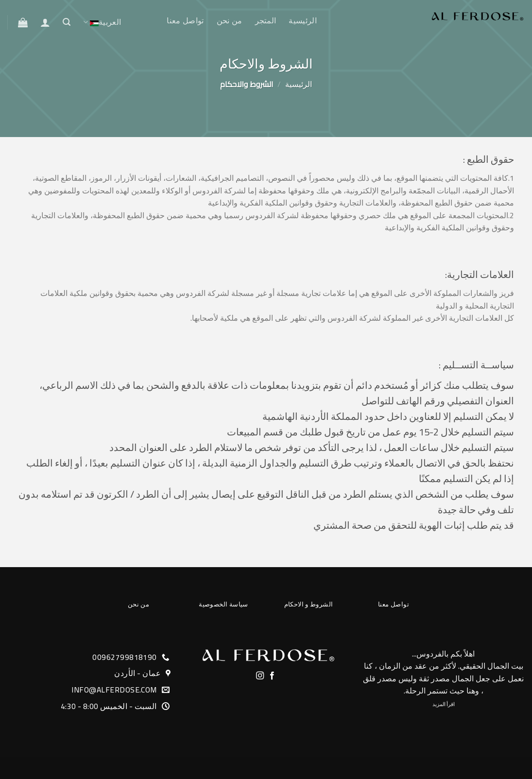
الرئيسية (303, 20)
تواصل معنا (185, 20)
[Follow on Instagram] (260, 676)
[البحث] (67, 22)
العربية (102, 22)
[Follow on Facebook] (272, 676)
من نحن (230, 20)
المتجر (266, 20)
